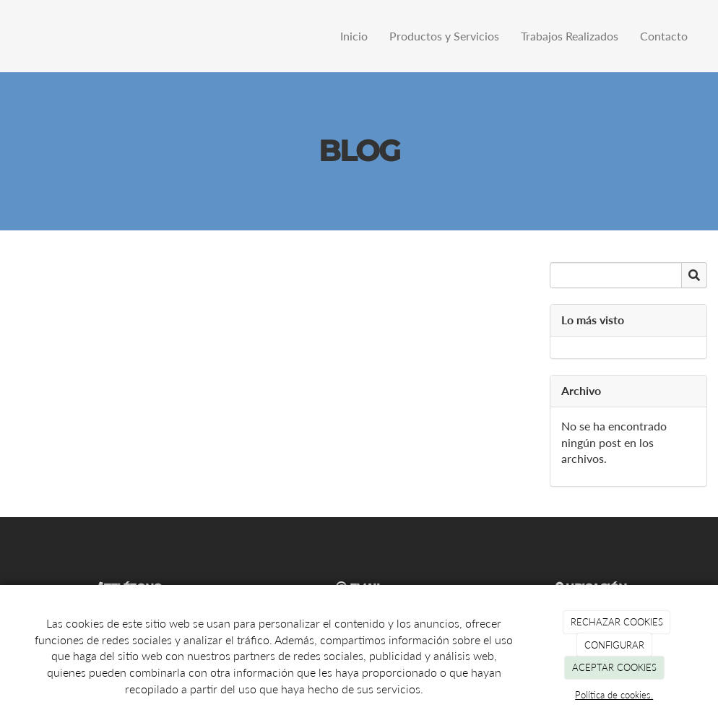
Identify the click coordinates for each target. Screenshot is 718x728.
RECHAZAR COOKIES (617, 622)
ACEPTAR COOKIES (614, 667)
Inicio (354, 36)
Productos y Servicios (444, 36)
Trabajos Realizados (570, 36)
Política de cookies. (614, 695)
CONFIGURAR (614, 645)
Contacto (664, 36)
